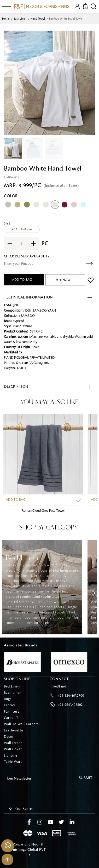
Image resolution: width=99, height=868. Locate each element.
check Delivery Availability (27, 256)
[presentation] (44, 793)
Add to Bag (16, 500)
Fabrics (10, 705)
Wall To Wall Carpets (21, 724)
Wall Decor (13, 743)
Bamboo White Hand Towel (66, 19)
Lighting (11, 756)
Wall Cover (13, 749)
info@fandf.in (61, 686)
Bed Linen (12, 686)
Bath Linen (20, 19)
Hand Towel (38, 19)
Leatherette (14, 730)
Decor (9, 737)
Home (6, 19)
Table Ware (13, 762)
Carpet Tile (13, 718)
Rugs (8, 699)
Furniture (12, 712)
